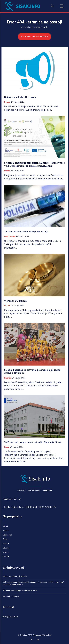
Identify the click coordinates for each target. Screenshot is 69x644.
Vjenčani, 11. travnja (15, 301)
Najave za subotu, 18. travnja (20, 97)
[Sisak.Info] (35, 479)
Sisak (6, 447)
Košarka (7, 378)
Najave (7, 102)
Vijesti (7, 306)
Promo (7, 171)
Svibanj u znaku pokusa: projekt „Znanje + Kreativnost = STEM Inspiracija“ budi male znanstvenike (34, 164)
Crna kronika (10, 237)
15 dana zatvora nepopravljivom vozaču (26, 232)
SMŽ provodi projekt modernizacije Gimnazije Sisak (33, 442)
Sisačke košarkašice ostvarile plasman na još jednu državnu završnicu (32, 371)
